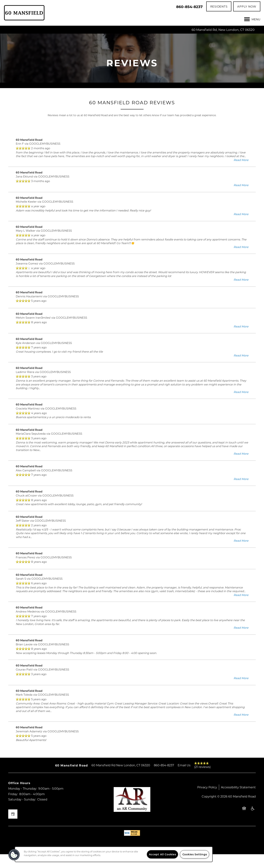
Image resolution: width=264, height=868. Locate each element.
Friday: (13, 808)
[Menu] (252, 19)
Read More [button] (241, 174)
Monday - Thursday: (23, 802)
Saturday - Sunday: (22, 813)
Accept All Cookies (163, 854)
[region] (114, 854)
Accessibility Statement (238, 801)
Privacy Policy (207, 801)
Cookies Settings (195, 854)
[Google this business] (13, 828)
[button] (219, 6)
